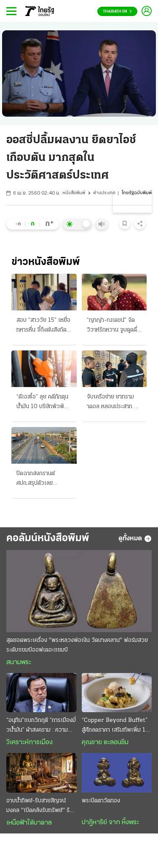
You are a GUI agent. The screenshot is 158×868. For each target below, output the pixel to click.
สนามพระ (19, 662)
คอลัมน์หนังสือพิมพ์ (48, 538)
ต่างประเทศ (104, 193)
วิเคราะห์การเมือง (29, 742)
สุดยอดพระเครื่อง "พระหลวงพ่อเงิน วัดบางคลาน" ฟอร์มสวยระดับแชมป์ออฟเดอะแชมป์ (77, 645)
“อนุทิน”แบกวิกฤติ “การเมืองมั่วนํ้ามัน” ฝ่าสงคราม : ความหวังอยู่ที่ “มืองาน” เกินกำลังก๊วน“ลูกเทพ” (41, 726)
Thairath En (117, 12)
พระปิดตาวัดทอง (101, 801)
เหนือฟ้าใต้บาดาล (29, 823)
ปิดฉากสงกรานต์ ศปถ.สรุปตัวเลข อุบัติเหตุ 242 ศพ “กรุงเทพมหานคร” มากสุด (43, 479)
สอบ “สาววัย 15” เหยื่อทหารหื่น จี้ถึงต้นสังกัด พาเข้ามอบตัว (43, 326)
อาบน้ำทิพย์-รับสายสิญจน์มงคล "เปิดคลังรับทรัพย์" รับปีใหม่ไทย (41, 807)
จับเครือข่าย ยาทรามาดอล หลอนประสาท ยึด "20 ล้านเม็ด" (114, 403)
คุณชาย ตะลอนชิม (105, 742)
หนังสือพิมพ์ (74, 193)
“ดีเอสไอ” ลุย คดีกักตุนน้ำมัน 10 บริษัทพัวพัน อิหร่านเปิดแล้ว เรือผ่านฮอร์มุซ (44, 403)
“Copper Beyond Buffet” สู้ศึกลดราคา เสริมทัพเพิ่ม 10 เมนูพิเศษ (115, 726)
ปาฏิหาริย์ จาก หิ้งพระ (110, 823)
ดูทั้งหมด (135, 539)
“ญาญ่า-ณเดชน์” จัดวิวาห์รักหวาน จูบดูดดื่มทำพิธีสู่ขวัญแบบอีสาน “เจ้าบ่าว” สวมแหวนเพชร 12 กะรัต (114, 326)
